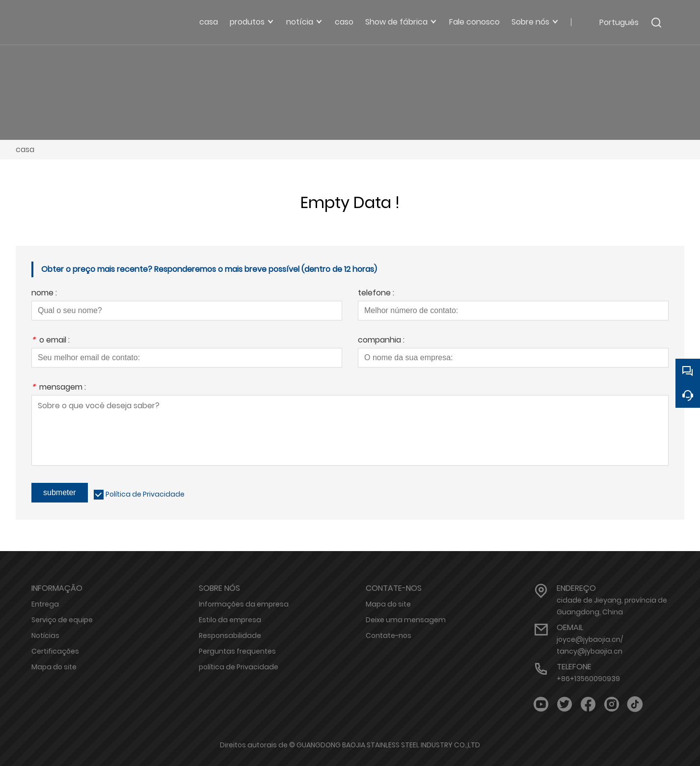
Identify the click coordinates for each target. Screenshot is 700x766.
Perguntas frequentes (237, 651)
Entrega (45, 604)
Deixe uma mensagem (406, 620)
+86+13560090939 (588, 679)
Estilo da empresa (230, 620)
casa (25, 149)
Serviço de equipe (62, 620)
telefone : (376, 294)
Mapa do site (54, 667)
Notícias (45, 635)
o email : (51, 341)
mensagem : (59, 388)
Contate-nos (389, 635)
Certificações (55, 651)
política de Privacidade (239, 667)
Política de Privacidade (145, 494)
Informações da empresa (244, 604)
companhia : (381, 341)
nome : (44, 294)
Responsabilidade (230, 635)
